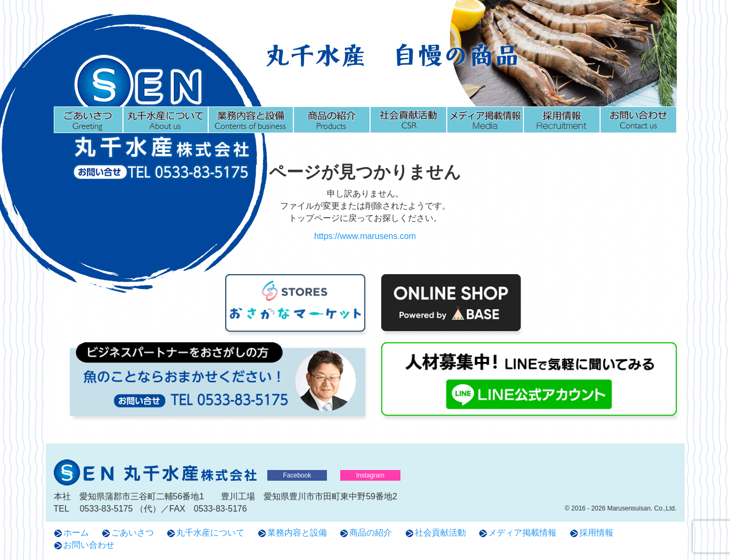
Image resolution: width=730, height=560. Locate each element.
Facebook (297, 475)
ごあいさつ (88, 120)
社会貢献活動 (408, 120)
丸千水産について (166, 120)
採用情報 (562, 120)
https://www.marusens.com (365, 236)
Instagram (370, 475)
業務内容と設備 (251, 120)
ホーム (76, 533)
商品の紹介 (332, 120)
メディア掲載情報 (485, 120)
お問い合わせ (638, 120)
